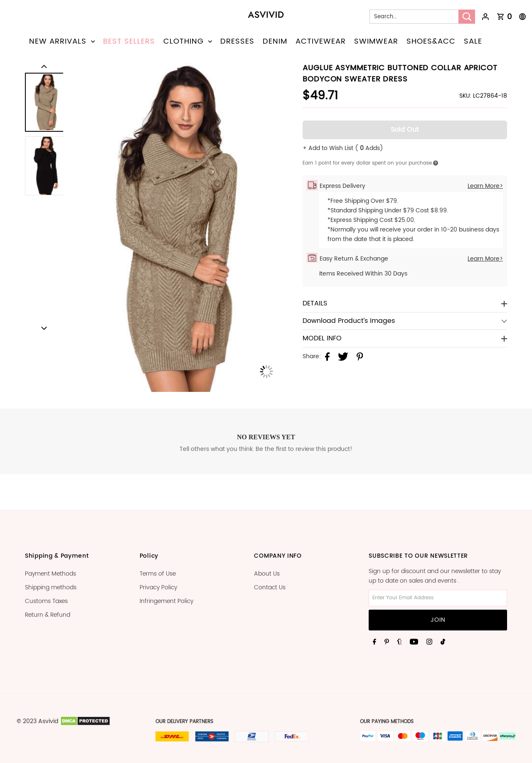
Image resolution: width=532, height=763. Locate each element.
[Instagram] (429, 642)
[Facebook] (374, 642)
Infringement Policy (166, 601)
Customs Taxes (46, 601)
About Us (267, 574)
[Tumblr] (400, 642)
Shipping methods (51, 587)
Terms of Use (158, 574)
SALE (473, 41)
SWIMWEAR (376, 41)
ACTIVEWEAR (321, 41)
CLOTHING (188, 41)
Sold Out (405, 130)
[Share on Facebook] (327, 357)
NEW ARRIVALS (62, 41)
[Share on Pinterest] (360, 357)
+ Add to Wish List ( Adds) (343, 148)
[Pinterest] (387, 642)
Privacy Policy (158, 587)
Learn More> (485, 186)
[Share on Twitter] (343, 357)
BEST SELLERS (129, 41)
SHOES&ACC (431, 41)
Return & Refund (48, 615)
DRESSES (237, 41)
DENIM (275, 41)
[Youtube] (414, 642)
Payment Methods (50, 574)
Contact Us (270, 587)
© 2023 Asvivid (37, 721)
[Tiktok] (443, 642)
